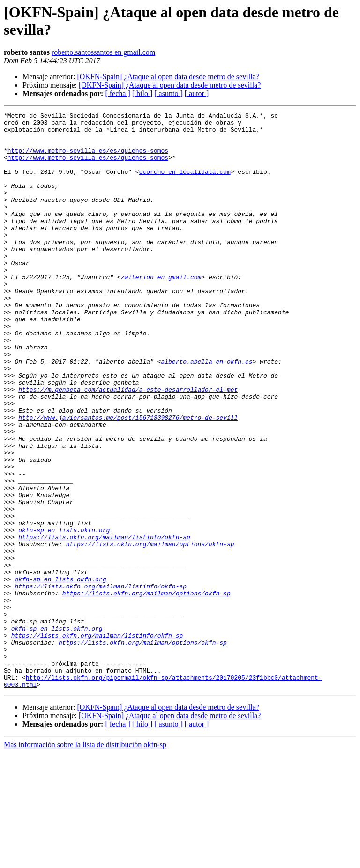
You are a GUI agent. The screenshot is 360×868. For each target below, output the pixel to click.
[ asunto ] (168, 93)
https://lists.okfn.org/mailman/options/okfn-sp (150, 631)
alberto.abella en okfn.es (206, 412)
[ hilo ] (142, 93)
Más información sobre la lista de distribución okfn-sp (85, 860)
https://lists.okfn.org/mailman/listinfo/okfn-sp (104, 623)
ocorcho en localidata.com (185, 184)
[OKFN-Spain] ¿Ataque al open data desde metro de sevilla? (168, 77)
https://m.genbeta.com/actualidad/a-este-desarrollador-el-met (128, 445)
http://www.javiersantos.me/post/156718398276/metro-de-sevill (128, 479)
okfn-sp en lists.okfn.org (64, 614)
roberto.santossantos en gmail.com (103, 52)
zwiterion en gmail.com (161, 311)
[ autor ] (197, 93)
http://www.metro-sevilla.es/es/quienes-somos (88, 159)
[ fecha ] (117, 93)
